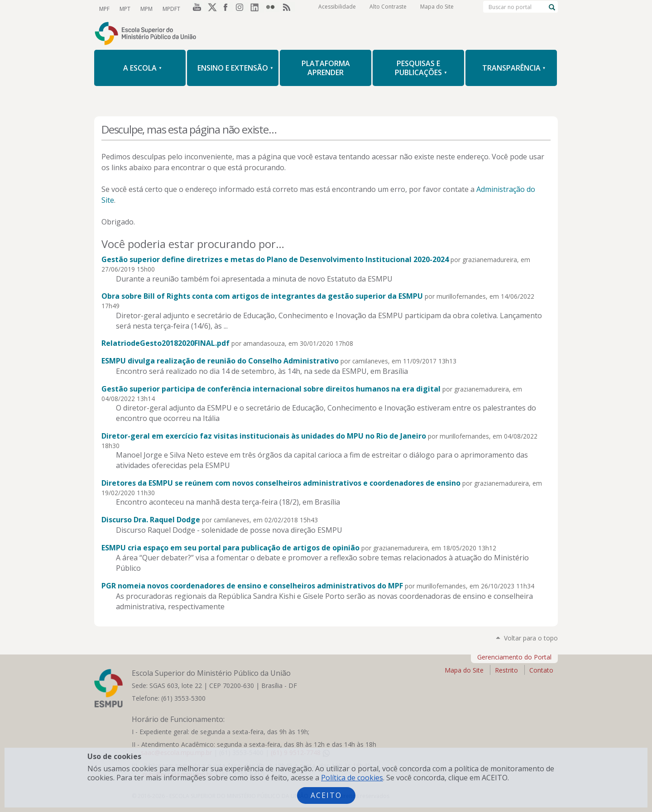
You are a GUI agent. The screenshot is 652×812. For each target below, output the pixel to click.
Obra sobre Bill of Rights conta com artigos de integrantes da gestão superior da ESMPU (262, 296)
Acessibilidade (337, 9)
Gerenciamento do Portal (514, 657)
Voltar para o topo (531, 638)
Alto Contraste (388, 9)
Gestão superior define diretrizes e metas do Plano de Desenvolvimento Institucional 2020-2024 (275, 259)
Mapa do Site (437, 9)
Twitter (211, 9)
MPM (144, 8)
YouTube (196, 9)
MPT (124, 8)
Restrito (506, 670)
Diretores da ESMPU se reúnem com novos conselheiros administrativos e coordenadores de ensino (281, 483)
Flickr (273, 9)
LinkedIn (257, 9)
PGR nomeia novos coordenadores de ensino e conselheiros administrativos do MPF (252, 586)
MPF (104, 8)
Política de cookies (352, 778)
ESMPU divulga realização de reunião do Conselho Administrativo (220, 361)
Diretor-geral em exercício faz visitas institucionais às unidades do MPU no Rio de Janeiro (264, 436)
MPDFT (168, 8)
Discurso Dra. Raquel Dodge (151, 520)
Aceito (326, 795)
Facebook (226, 9)
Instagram (242, 9)
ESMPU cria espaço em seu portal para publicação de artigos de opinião (230, 548)
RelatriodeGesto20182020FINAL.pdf (165, 343)
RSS (288, 9)
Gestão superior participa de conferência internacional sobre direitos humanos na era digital (271, 389)
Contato (541, 670)
